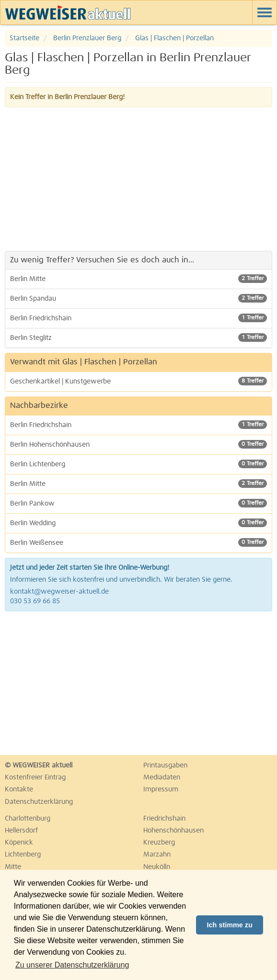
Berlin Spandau (138, 298)
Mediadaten (162, 777)
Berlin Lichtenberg (138, 464)
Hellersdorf (21, 831)
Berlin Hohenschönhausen (138, 444)
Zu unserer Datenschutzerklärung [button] (72, 965)
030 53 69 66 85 (35, 601)
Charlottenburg (28, 819)
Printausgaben (165, 766)
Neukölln (157, 867)
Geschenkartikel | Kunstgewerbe (138, 381)
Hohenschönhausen (173, 831)
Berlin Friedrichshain (138, 318)
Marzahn (157, 855)
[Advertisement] (138, 179)
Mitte (13, 867)
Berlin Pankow (138, 503)
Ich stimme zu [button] (230, 925)
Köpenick (19, 843)
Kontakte (19, 789)
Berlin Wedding (138, 523)
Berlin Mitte (138, 279)
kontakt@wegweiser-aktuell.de (59, 592)
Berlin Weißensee (138, 542)
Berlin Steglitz (138, 338)
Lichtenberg (23, 855)
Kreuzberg (159, 843)
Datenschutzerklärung (39, 802)
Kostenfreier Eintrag (35, 777)
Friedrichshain (164, 819)
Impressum (161, 789)
